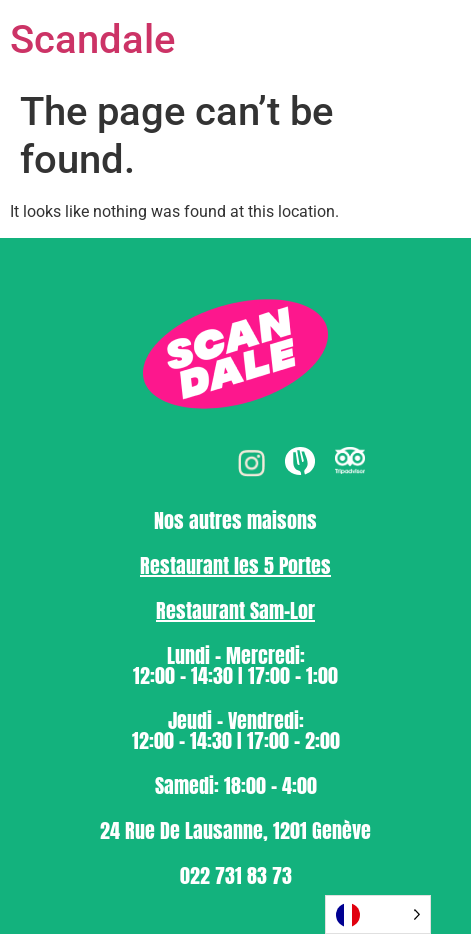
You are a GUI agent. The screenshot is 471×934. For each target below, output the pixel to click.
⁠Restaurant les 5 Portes (235, 565)
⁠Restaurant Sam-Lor (235, 610)
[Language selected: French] (378, 914)
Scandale (92, 39)
